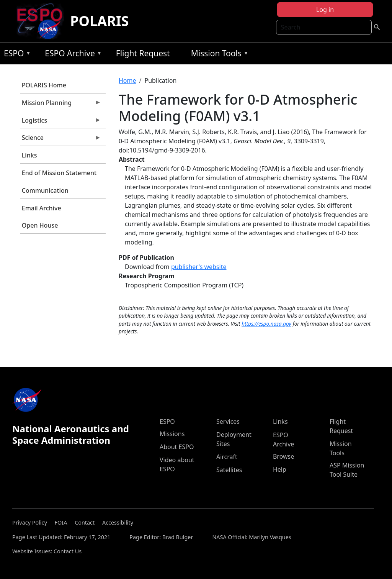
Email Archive (42, 208)
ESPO (16, 55)
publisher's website (199, 267)
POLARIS (99, 21)
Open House (40, 225)
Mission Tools (218, 55)
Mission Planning (60, 105)
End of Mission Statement (59, 173)
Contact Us (68, 551)
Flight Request (143, 53)
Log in (325, 10)
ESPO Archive (71, 55)
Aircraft (227, 457)
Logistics (60, 122)
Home (127, 80)
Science (60, 139)
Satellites (229, 470)
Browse (283, 456)
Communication (45, 190)
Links (29, 155)
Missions (172, 434)
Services (228, 422)
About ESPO (177, 447)
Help (280, 469)
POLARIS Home (44, 85)
